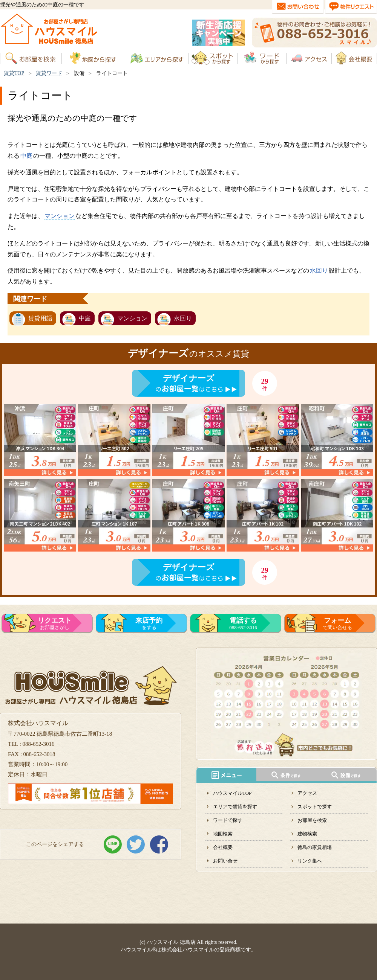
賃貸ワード (49, 73)
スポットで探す (315, 807)
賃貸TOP (14, 73)
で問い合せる (337, 623)
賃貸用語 (40, 318)
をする (149, 623)
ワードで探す (228, 820)
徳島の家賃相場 (315, 847)
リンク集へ (310, 861)
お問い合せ (225, 861)
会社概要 (223, 847)
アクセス (307, 793)
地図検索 (223, 834)
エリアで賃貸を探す (235, 807)
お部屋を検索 (312, 820)
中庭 (26, 156)
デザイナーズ (189, 378)
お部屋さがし (55, 623)
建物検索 (307, 834)
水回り (319, 271)
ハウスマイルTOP (232, 793)
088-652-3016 (243, 623)
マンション (60, 216)
